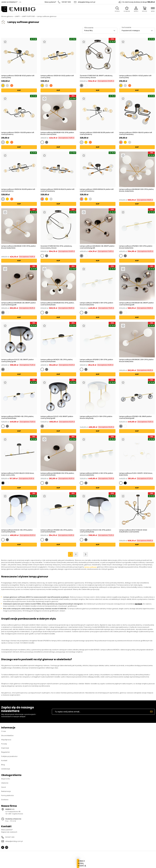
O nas (4, 731)
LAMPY (17, 16)
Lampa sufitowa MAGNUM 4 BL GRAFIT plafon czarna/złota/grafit (97, 247)
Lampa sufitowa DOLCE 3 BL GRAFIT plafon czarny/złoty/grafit (17, 360)
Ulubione (5, 783)
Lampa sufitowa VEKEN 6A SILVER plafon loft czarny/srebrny (18, 190)
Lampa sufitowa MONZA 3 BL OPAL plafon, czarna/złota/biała (57, 360)
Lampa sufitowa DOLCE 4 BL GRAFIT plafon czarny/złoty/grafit (57, 417)
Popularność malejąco (131, 31)
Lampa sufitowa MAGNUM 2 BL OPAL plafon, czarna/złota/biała (57, 474)
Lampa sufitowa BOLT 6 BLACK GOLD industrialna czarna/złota (133, 531)
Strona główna (7, 16)
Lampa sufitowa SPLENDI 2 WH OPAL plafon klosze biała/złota (96, 360)
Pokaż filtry (88, 31)
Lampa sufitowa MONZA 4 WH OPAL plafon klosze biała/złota (96, 474)
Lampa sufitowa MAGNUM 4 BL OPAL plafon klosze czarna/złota (57, 133)
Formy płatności (8, 795)
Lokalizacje (6, 769)
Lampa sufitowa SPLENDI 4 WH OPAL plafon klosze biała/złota (96, 304)
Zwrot (3, 787)
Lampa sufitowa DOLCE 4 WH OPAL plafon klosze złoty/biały (96, 417)
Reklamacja (6, 791)
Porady (4, 744)
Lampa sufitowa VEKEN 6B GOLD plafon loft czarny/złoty (18, 77)
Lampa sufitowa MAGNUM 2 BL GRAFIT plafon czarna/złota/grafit (18, 304)
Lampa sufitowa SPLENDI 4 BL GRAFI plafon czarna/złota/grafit (135, 417)
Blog (3, 765)
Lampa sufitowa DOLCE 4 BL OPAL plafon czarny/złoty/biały (17, 531)
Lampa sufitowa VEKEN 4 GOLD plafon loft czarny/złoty (135, 77)
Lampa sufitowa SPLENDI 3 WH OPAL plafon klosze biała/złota (136, 247)
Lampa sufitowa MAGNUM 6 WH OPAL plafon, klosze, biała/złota (137, 190)
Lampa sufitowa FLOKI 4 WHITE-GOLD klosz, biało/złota (136, 474)
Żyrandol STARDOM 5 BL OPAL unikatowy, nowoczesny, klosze (56, 247)
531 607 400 (66, 2)
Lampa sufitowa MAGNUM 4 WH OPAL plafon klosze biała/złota (18, 247)
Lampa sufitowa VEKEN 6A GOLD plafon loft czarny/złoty (57, 77)
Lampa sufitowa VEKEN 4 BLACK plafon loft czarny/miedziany (136, 133)
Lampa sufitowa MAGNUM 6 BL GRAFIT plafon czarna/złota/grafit (136, 304)
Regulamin (5, 752)
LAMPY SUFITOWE (28, 16)
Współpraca (6, 740)
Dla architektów (7, 736)
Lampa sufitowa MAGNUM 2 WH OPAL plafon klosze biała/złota (136, 361)
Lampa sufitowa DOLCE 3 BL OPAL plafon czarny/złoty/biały (95, 531)
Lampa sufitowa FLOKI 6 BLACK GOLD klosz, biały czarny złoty (18, 474)
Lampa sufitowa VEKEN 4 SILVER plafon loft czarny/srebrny (18, 133)
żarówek (138, 604)
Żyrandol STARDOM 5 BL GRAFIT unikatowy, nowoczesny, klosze (96, 77)
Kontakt (4, 761)
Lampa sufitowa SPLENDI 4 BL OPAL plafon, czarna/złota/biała (18, 417)
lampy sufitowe (91, 567)
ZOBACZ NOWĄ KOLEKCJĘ (78, 866)
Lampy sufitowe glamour (47, 16)
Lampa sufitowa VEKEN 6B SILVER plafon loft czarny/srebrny (97, 133)
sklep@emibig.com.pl (87, 2)
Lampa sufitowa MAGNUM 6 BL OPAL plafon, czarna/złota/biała (57, 304)
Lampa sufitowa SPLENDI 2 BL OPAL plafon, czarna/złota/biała (57, 531)
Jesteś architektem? (9, 2)
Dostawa (5, 800)
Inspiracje (5, 748)
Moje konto (6, 779)
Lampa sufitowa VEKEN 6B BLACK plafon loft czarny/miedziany (97, 190)
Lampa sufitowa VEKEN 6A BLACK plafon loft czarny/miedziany (57, 190)
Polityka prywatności (9, 756)
